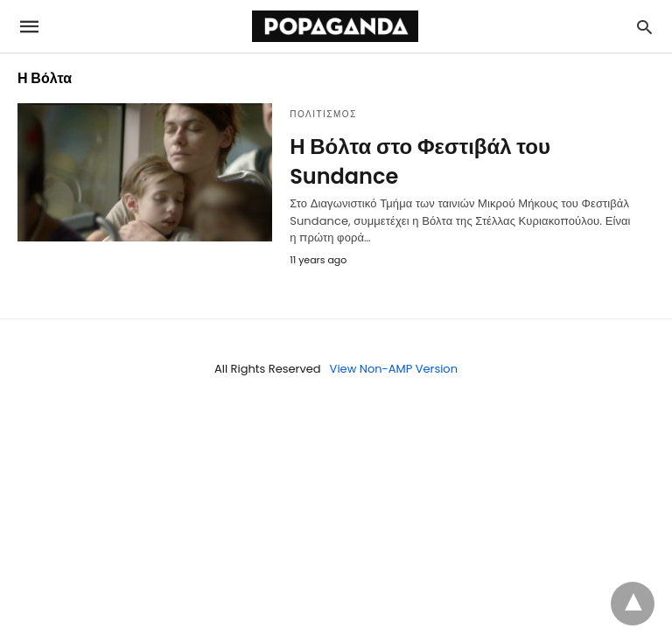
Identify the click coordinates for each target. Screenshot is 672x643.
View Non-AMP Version (394, 369)
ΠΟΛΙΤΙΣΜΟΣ (323, 114)
